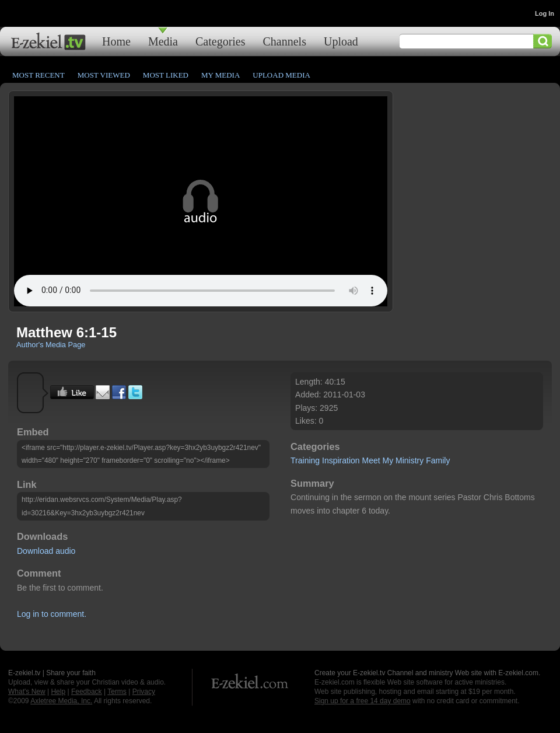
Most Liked (166, 75)
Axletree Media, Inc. (61, 701)
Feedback (87, 692)
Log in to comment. (52, 614)
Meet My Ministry (393, 460)
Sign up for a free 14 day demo (363, 701)
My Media (220, 75)
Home (116, 41)
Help (58, 692)
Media (163, 41)
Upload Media (281, 75)
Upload (341, 41)
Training (305, 460)
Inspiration (341, 460)
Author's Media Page (51, 345)
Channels (285, 41)
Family (438, 460)
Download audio (46, 551)
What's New (27, 692)
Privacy (144, 692)
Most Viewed (104, 75)
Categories (220, 41)
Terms (117, 692)
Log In (545, 13)
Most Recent (38, 75)
